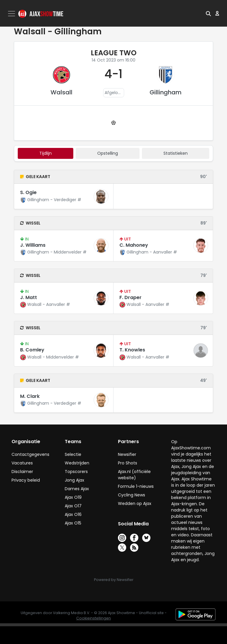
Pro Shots (128, 463)
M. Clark (30, 396)
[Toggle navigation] (12, 14)
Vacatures (22, 463)
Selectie (73, 454)
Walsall (61, 92)
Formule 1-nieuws (136, 486)
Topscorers (76, 472)
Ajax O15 (73, 523)
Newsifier (127, 454)
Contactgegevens (30, 454)
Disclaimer (22, 472)
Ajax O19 (73, 497)
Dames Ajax (77, 489)
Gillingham (166, 92)
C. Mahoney (134, 245)
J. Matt (29, 297)
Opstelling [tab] (108, 153)
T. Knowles (132, 350)
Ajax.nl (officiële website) (134, 475)
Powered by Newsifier (114, 580)
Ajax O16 (73, 514)
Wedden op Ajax (135, 503)
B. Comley (32, 350)
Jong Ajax (74, 480)
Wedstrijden (77, 463)
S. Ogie (28, 192)
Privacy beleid (26, 480)
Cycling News (132, 495)
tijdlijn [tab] (46, 153)
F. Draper (130, 297)
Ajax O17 (73, 506)
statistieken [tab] (176, 153)
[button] (208, 13)
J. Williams (33, 245)
